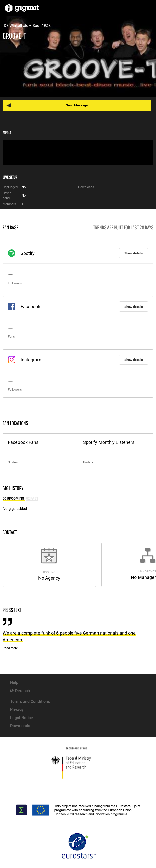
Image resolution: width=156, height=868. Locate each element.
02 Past (32, 498)
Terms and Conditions (30, 701)
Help (14, 682)
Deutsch (23, 691)
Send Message (77, 105)
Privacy (17, 710)
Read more (10, 648)
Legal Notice (22, 718)
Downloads (20, 726)
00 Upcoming (14, 498)
